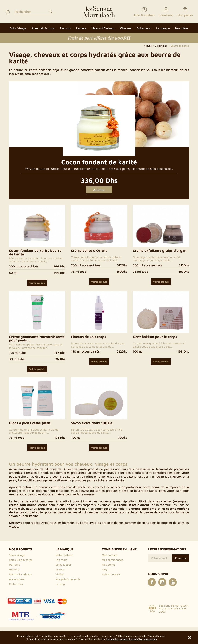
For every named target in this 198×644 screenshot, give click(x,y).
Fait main (61, 560)
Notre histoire (64, 555)
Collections (16, 584)
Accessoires (17, 579)
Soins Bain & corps (21, 560)
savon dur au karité (23, 516)
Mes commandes (113, 560)
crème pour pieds (51, 505)
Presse (60, 569)
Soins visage (17, 555)
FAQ (104, 569)
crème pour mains (23, 505)
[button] (163, 28)
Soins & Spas (64, 565)
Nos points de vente (68, 579)
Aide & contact (111, 574)
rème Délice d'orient (134, 505)
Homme (14, 569)
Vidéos (60, 574)
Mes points (109, 565)
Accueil (148, 46)
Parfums (15, 565)
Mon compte (110, 555)
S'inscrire (180, 558)
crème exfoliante (144, 509)
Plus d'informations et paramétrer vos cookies (131, 639)
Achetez (99, 190)
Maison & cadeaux (20, 574)
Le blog (60, 584)
